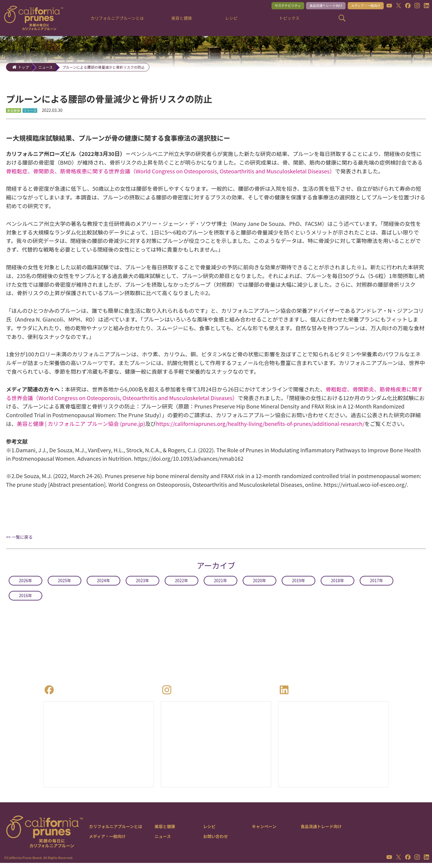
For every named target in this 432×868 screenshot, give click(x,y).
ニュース (45, 67)
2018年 (337, 582)
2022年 (181, 582)
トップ (23, 67)
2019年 (298, 582)
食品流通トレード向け (314, 6)
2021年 (220, 582)
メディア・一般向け (361, 6)
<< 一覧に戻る (19, 539)
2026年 (25, 582)
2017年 (376, 582)
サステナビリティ (270, 6)
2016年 (25, 597)
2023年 (142, 582)
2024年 (103, 582)
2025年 (64, 582)
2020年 (259, 582)
